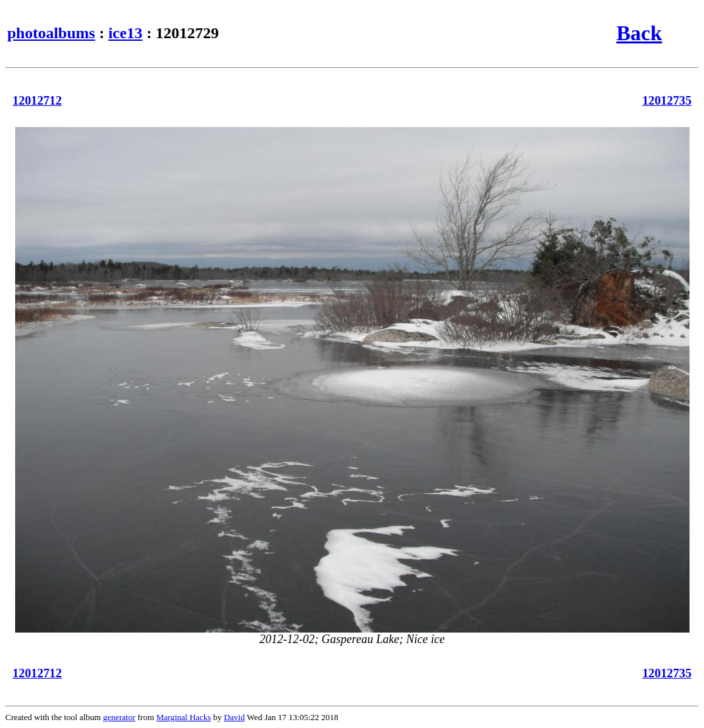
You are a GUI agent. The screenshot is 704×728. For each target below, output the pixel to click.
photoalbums (51, 33)
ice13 (125, 33)
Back (639, 33)
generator (119, 717)
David (234, 717)
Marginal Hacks (183, 717)
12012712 (37, 100)
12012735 (667, 100)
